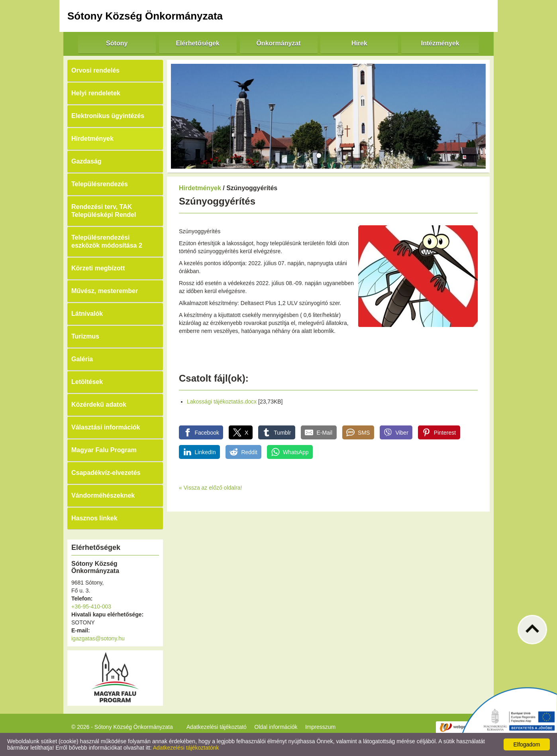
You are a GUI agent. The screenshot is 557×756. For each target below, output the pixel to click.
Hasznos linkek (94, 518)
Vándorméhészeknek (103, 495)
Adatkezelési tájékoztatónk (186, 748)
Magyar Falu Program (104, 450)
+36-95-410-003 (91, 606)
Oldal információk (276, 727)
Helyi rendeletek (96, 93)
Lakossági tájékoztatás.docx (222, 402)
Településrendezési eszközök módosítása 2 (107, 241)
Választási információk (106, 427)
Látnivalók (87, 314)
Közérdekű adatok (99, 405)
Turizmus (85, 336)
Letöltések (87, 382)
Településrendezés (100, 184)
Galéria (82, 359)
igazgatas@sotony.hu (98, 638)
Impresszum (320, 727)
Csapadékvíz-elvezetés (106, 473)
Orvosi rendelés (95, 70)
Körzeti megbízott (98, 268)
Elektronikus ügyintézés (108, 116)
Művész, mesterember (105, 291)
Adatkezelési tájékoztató (217, 727)
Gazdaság (86, 161)
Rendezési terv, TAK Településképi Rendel (104, 211)
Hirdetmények (92, 139)
